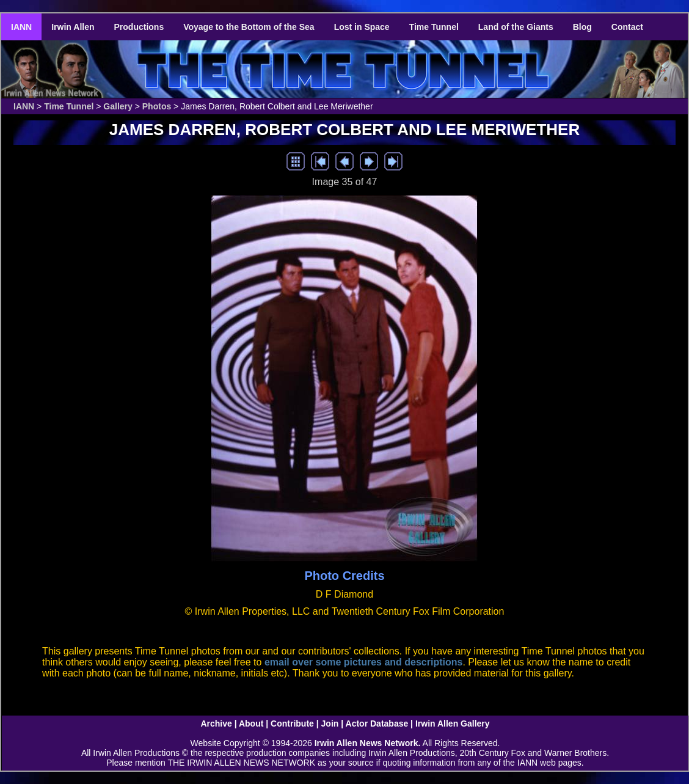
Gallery (118, 106)
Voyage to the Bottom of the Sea (249, 27)
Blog (582, 27)
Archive (216, 724)
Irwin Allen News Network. (368, 743)
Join (330, 724)
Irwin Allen (73, 27)
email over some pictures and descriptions (364, 662)
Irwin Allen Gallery (453, 724)
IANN (21, 27)
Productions (139, 27)
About (251, 724)
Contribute (292, 724)
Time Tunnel (434, 27)
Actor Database (377, 724)
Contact (627, 27)
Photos (157, 106)
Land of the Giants (516, 27)
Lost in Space (362, 27)
